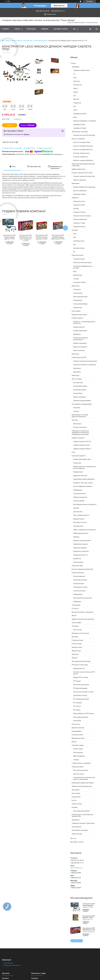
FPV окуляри (77, 703)
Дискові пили (78, 512)
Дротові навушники (80, 191)
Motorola (76, 99)
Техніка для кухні (79, 259)
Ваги (75, 272)
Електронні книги (77, 735)
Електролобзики (79, 501)
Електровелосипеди (80, 580)
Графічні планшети (78, 438)
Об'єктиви (77, 408)
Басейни (75, 807)
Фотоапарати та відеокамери (82, 404)
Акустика (75, 420)
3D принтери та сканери (80, 132)
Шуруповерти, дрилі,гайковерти (84, 479)
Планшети (75, 198)
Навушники (76, 183)
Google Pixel (77, 103)
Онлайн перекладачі (80, 331)
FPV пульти (77, 706)
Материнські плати (78, 738)
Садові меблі (76, 797)
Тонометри (77, 289)
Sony (75, 78)
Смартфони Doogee (80, 128)
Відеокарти (77, 372)
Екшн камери (76, 311)
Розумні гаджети (77, 318)
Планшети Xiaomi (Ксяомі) (82, 216)
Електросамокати (79, 576)
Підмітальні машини (80, 548)
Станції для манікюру (80, 304)
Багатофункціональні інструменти (85, 504)
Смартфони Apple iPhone (82, 70)
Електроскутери (79, 584)
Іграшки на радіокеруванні (82, 401)
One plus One (78, 85)
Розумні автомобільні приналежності (81, 339)
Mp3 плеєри (77, 424)
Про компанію (9, 963)
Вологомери (76, 793)
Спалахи (76, 411)
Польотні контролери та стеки (83, 692)
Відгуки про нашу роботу (12, 965)
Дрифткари (77, 602)
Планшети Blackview (80, 219)
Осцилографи (76, 623)
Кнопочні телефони (78, 139)
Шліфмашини (78, 490)
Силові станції (78, 749)
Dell (74, 245)
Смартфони (76, 67)
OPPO (75, 110)
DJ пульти (75, 609)
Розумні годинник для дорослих (84, 176)
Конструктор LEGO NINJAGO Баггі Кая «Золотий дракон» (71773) (89, 931)
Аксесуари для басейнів (81, 811)
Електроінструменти (79, 456)
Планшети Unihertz (80, 212)
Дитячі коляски (78, 774)
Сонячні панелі (77, 644)
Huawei (76, 92)
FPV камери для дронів (81, 699)
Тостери (76, 279)
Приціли (74, 658)
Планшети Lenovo (79, 201)
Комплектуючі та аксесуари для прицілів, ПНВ (82, 815)
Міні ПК (74, 616)
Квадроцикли (78, 594)
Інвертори (75, 654)
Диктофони (76, 790)
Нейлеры (76, 537)
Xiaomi (76, 88)
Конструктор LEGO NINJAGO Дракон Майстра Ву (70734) (58, 237)
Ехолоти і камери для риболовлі (82, 569)
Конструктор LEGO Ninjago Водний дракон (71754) (89, 906)
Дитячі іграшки (16, 41)
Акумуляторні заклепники (82, 541)
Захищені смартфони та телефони (85, 121)
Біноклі (74, 742)
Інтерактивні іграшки (80, 386)
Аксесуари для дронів (81, 717)
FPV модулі (77, 681)
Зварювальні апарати (81, 544)
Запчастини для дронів (81, 685)
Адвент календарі (79, 397)
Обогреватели (77, 827)
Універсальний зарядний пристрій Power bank (83, 165)
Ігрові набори (78, 393)
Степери (76, 760)
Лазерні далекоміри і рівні (82, 459)
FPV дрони (77, 710)
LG (74, 74)
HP (74, 252)
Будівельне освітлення (81, 551)
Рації (73, 452)
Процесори (77, 368)
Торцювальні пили (79, 494)
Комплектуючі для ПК (79, 357)
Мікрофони (77, 334)
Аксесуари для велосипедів (81, 661)
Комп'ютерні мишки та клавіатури (85, 365)
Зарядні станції (77, 647)
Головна (5, 29)
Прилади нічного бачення (80, 633)
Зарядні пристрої (79, 327)
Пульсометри (78, 293)
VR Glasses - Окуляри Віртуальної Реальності (84, 323)
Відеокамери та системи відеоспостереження (80, 416)
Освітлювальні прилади (80, 830)
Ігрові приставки (77, 566)
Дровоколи (77, 559)
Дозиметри (76, 820)
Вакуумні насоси (79, 519)
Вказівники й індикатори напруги (83, 783)
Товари (17, 29)
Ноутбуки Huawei (79, 248)
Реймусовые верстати (81, 533)
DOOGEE (76, 209)
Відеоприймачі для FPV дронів (84, 713)
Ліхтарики (75, 626)
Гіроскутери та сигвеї (80, 587)
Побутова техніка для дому (82, 262)
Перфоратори (78, 472)
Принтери (75, 637)
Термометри (77, 308)
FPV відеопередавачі (80, 688)
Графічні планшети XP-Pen (82, 442)
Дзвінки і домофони (80, 343)
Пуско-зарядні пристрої (81, 515)
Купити (10, 125)
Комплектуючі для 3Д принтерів (84, 135)
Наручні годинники (80, 180)
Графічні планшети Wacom (82, 449)
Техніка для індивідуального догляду (83, 267)
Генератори (77, 463)
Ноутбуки (75, 230)
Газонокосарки (78, 562)
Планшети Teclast (79, 223)
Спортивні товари (78, 745)
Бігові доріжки (78, 752)
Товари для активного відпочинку (83, 823)
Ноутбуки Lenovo (79, 241)
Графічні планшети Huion (82, 445)
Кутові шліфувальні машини (83, 486)
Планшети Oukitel (79, 205)
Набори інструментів (80, 497)
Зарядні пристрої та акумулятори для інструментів (84, 467)
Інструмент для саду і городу (83, 483)
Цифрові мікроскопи (79, 169)
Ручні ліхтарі (77, 630)
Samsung (76, 81)
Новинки (45, 29)
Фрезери (76, 508)
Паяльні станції (77, 804)
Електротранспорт (78, 573)
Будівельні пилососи (80, 476)
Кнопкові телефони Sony (82, 153)
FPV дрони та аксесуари (80, 665)
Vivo (75, 106)
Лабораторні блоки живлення (82, 786)
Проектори (75, 354)
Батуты (74, 800)
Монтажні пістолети (80, 522)
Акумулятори (76, 651)
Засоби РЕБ (77, 721)
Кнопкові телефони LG (81, 157)
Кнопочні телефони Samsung (83, 146)
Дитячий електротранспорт (83, 598)
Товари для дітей (77, 767)
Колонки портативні (80, 427)
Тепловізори (76, 605)
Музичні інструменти (80, 347)
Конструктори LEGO (40, 41)
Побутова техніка (77, 255)
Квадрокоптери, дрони (79, 315)
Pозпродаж (31, 29)
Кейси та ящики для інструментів (84, 530)
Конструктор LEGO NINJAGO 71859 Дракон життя (89, 918)
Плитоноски (76, 724)
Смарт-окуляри (77, 834)
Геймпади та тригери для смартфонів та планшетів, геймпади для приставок (80, 433)
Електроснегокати (79, 591)
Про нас (73, 838)
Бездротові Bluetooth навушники (84, 187)
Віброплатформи (79, 756)
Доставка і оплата (61, 29)
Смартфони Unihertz (80, 114)
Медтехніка (76, 286)
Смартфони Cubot (79, 125)
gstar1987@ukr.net (77, 868)
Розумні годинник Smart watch (82, 173)
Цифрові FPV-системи (81, 677)
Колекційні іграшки (80, 390)
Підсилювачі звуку (79, 194)
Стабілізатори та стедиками (81, 763)
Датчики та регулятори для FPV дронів (84, 673)
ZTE (75, 96)
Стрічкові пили (78, 526)
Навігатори (75, 375)
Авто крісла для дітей (81, 770)
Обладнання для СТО (81, 555)
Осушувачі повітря (79, 282)
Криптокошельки (79, 350)
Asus (75, 234)
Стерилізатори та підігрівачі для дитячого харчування (84, 778)
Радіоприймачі (77, 731)
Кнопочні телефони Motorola (83, 150)
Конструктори (28, 41)
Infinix (75, 117)
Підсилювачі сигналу (80, 695)
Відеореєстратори (78, 728)
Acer (75, 237)
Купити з (28, 125)
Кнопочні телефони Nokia (82, 142)
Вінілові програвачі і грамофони (82, 612)
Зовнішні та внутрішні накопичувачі (85, 361)
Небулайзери (78, 300)
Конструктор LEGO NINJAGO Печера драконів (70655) (42, 237)
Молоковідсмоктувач (80, 297)
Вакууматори (78, 275)
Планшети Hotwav (79, 227)
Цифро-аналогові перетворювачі (83, 619)
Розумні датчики (77, 640)
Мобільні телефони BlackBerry (83, 160)
